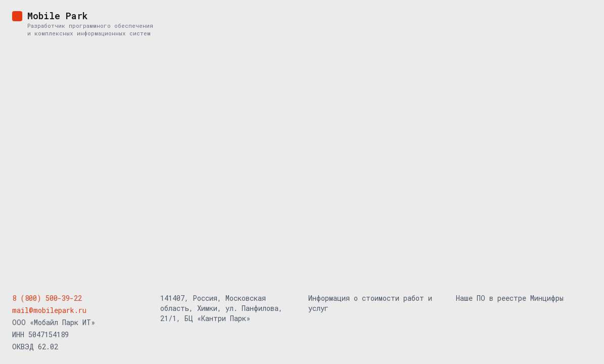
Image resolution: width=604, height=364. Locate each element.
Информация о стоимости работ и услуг (370, 303)
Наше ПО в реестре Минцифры (510, 298)
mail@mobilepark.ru (49, 310)
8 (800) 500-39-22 (47, 298)
